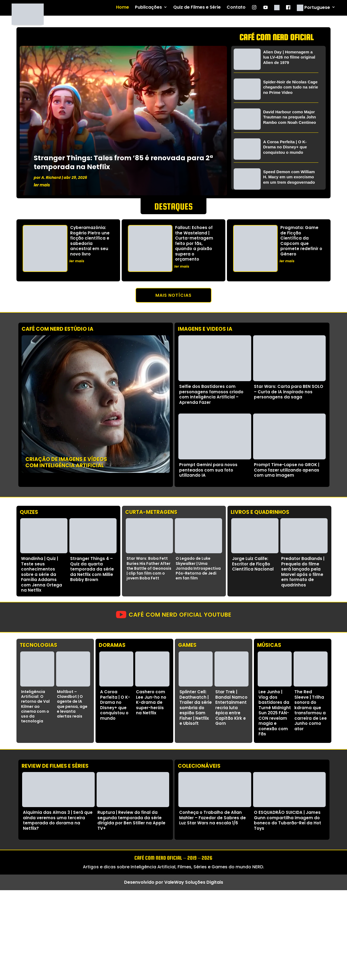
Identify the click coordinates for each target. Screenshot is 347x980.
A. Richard (51, 177)
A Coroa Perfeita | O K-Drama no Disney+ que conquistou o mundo (285, 147)
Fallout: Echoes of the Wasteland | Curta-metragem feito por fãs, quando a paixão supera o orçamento (194, 243)
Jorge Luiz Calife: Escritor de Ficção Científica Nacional (253, 564)
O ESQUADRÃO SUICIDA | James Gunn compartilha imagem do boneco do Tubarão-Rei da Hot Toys (288, 820)
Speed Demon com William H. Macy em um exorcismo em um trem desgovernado (289, 177)
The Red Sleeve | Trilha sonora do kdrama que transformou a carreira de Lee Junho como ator (311, 710)
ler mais (42, 185)
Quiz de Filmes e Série (197, 7)
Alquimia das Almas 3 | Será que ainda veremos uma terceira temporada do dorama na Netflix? (58, 820)
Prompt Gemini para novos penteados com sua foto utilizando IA (208, 470)
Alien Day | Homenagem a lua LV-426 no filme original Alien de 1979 (289, 57)
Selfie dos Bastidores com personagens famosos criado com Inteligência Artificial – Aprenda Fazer (211, 394)
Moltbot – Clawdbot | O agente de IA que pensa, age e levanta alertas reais (72, 704)
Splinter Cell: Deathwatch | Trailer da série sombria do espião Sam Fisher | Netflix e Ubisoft (196, 708)
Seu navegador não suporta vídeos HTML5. (96, 404)
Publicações (148, 7)
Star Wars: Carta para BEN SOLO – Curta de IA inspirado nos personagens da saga (289, 392)
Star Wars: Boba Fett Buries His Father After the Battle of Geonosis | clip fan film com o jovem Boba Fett (149, 568)
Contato (236, 7)
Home (123, 7)
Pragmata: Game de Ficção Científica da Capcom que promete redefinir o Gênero (301, 241)
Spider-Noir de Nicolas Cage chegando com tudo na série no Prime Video (290, 87)
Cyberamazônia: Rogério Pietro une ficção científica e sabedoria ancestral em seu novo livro (90, 241)
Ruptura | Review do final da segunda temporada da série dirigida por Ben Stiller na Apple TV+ (131, 820)
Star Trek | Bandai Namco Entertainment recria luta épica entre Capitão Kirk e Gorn (231, 708)
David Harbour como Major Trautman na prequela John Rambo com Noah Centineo (290, 117)
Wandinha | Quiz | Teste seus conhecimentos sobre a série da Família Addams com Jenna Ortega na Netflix (42, 574)
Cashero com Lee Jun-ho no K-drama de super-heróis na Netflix (151, 702)
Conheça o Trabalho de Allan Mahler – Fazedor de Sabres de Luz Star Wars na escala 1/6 (212, 818)
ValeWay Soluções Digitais (194, 882)
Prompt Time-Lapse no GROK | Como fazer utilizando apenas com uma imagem (287, 470)
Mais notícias (174, 295)
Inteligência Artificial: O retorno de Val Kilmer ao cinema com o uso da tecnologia (35, 706)
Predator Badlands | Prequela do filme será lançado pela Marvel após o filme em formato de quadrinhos (303, 572)
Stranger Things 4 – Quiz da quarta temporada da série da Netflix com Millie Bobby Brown (92, 569)
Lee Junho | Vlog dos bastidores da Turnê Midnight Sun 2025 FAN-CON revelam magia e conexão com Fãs (275, 713)
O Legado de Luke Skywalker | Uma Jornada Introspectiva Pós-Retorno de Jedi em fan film (198, 568)
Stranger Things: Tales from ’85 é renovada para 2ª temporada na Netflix (123, 163)
